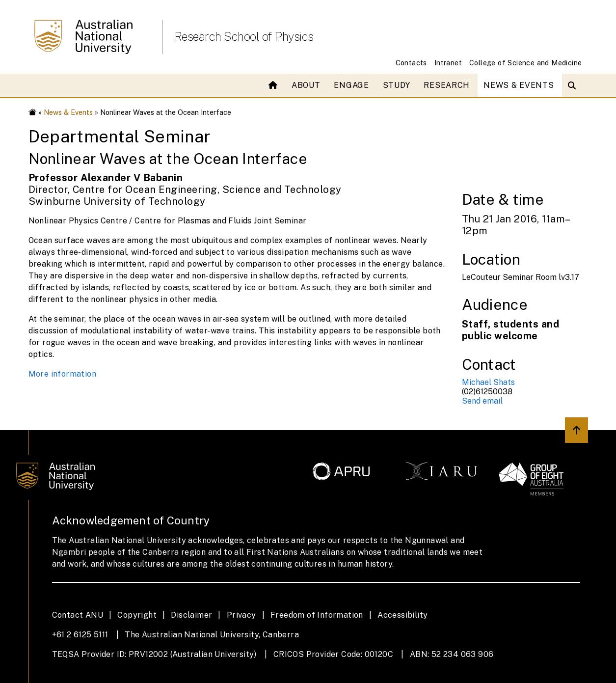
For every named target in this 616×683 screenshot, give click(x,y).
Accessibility (402, 615)
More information (62, 374)
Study (397, 85)
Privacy (241, 615)
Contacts (411, 63)
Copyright (137, 615)
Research (447, 85)
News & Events (519, 85)
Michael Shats (488, 382)
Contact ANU (78, 615)
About (306, 85)
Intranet (448, 63)
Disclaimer (191, 615)
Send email (482, 401)
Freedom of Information (317, 615)
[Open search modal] (574, 85)
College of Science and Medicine (525, 63)
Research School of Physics (244, 36)
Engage (351, 85)
